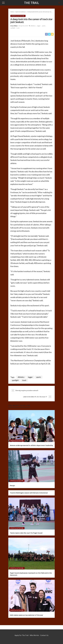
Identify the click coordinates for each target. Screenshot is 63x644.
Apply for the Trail (22, 635)
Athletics (33, 26)
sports (44, 26)
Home (12, 12)
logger (39, 26)
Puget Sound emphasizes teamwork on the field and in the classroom (31, 574)
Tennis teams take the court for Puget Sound (26, 533)
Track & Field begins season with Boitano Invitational (29, 493)
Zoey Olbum (14, 26)
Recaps (12, 486)
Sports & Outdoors (18, 16)
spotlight (13, 28)
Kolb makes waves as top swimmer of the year (26, 615)
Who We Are (34, 635)
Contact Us (44, 635)
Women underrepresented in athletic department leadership (31, 445)
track (18, 28)
